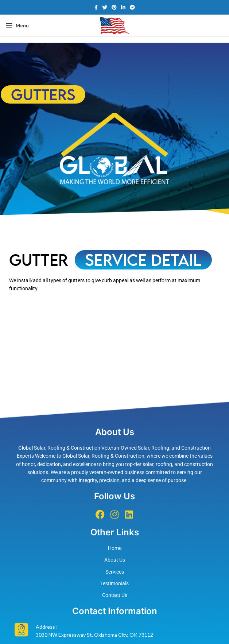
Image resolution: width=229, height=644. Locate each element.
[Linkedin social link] (123, 7)
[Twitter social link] (105, 7)
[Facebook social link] (96, 7)
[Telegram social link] (132, 7)
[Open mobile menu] (17, 26)
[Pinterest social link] (114, 7)
